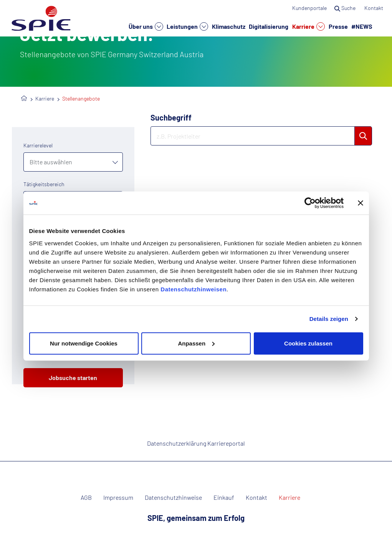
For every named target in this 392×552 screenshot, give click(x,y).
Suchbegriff (171, 117)
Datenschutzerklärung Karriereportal (196, 443)
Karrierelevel (38, 145)
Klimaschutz (229, 26)
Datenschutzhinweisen (194, 289)
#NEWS (362, 26)
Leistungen (187, 26)
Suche (346, 8)
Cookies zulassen (308, 343)
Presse (338, 26)
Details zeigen (329, 319)
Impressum (118, 497)
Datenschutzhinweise (173, 497)
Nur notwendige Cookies (84, 343)
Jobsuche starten (73, 378)
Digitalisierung (269, 26)
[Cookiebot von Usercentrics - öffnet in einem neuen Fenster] (310, 203)
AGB (86, 497)
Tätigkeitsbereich (44, 184)
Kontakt (374, 8)
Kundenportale (309, 8)
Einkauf (224, 497)
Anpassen (196, 343)
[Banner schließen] (361, 203)
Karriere (308, 26)
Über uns (146, 26)
